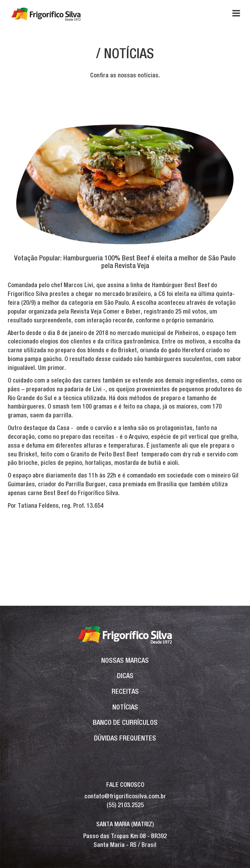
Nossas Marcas (125, 660)
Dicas (125, 676)
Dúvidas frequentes (125, 738)
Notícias (125, 707)
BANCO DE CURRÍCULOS (125, 722)
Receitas (125, 691)
